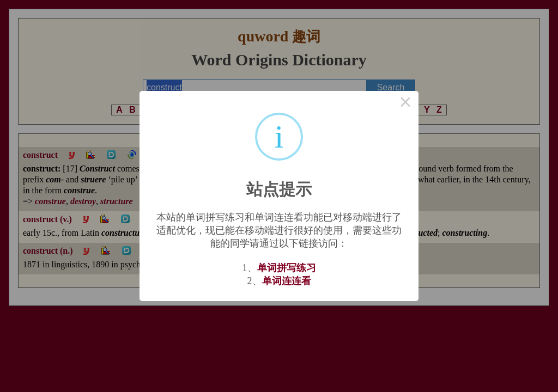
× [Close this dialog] (405, 104)
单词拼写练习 (287, 268)
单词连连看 (287, 281)
